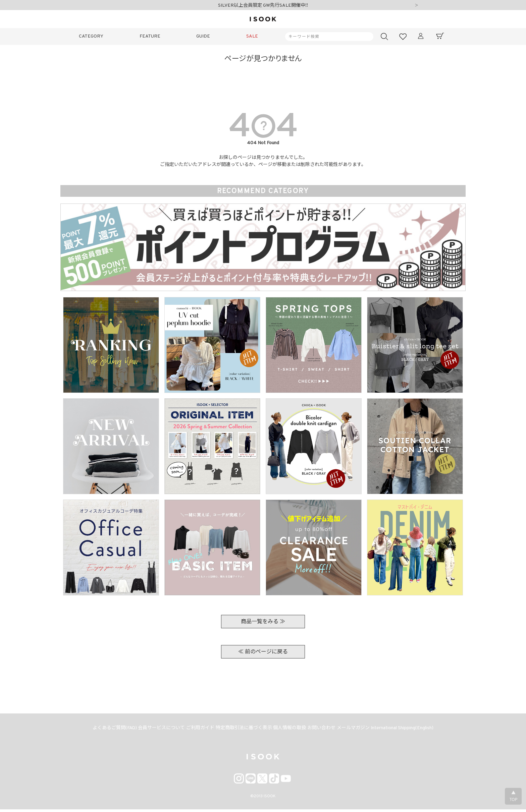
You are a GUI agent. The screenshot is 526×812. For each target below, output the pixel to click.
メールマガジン (360, 730)
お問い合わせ (325, 730)
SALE (252, 36)
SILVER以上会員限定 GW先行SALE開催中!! (263, 6)
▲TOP (513, 797)
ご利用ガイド (197, 730)
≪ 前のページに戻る (263, 652)
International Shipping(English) (411, 730)
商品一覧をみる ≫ (263, 622)
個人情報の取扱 (291, 730)
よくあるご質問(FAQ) (106, 730)
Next (416, 6)
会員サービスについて (156, 730)
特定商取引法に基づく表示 (243, 730)
